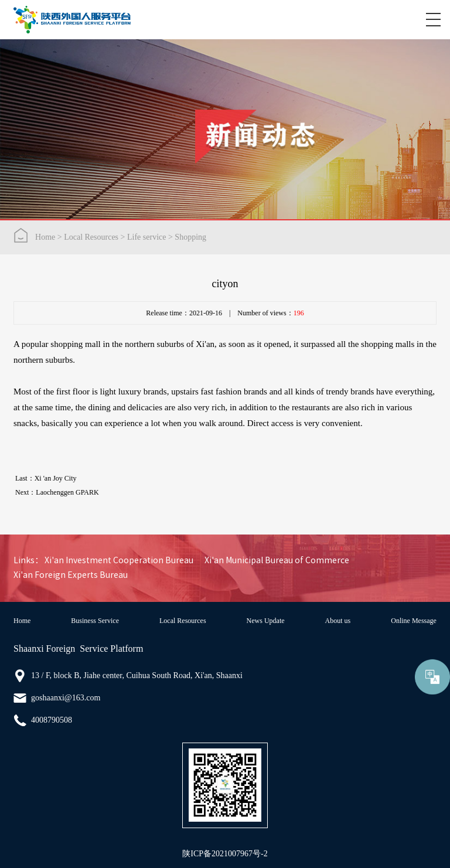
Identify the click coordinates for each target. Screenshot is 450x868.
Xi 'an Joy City (56, 478)
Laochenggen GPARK (67, 492)
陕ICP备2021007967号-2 (225, 854)
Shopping (190, 237)
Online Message (414, 621)
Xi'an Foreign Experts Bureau (71, 575)
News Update (266, 621)
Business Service (95, 621)
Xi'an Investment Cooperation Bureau (119, 560)
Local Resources (91, 237)
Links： (28, 560)
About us (338, 621)
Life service (146, 237)
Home (45, 237)
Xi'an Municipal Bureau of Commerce (277, 560)
